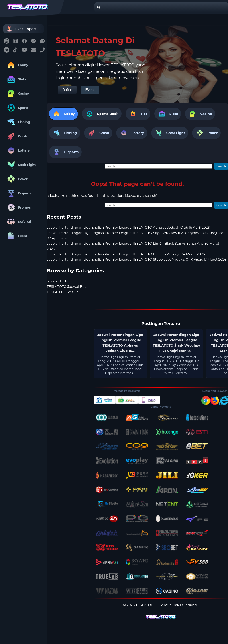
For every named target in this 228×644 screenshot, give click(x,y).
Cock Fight (21, 165)
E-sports (19, 193)
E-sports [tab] (65, 152)
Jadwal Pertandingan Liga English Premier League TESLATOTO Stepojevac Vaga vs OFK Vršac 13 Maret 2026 (137, 259)
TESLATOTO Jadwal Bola (67, 287)
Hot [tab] (138, 114)
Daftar (67, 90)
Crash (16, 136)
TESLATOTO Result (62, 292)
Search (221, 166)
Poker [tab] (206, 133)
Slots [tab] (168, 114)
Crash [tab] (98, 133)
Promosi (19, 207)
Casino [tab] (200, 114)
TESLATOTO (146, 605)
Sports (17, 108)
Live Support (21, 29)
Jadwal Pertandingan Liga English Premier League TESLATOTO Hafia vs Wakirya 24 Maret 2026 (126, 254)
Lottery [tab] (132, 133)
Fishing (18, 122)
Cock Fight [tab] (170, 133)
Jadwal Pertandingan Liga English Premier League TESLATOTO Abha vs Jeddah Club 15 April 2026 (128, 227)
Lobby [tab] (63, 114)
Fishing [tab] (65, 133)
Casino (17, 93)
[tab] (102, 114)
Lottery (18, 150)
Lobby (17, 65)
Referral (18, 222)
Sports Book (108, 114)
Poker (17, 179)
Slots (16, 79)
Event (16, 236)
